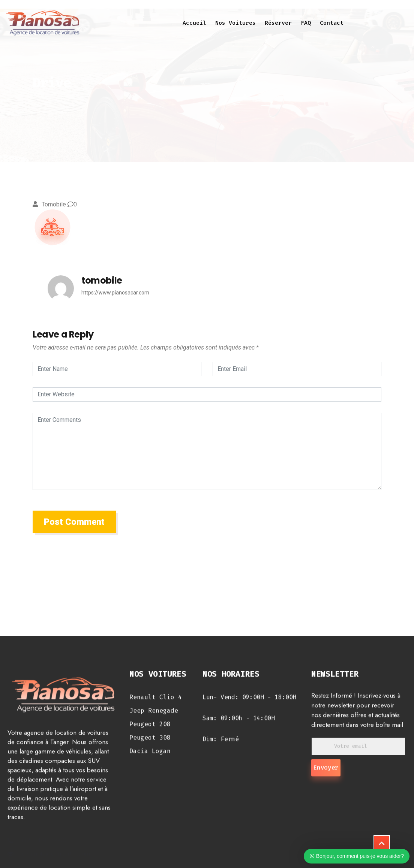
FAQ (306, 23)
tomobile (54, 204)
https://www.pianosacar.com (115, 293)
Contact (332, 23)
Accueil (194, 23)
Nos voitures (235, 23)
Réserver (278, 23)
